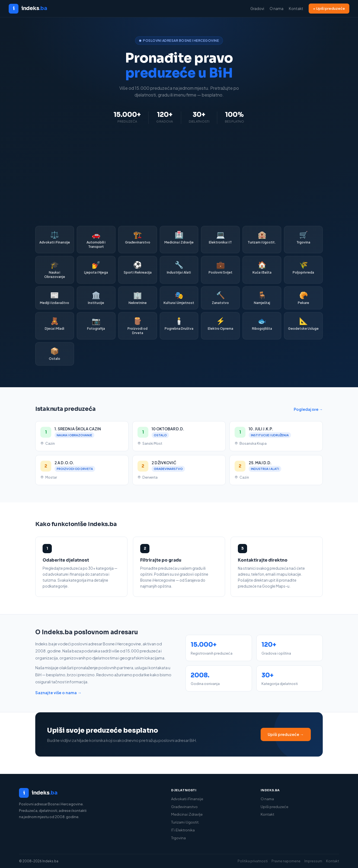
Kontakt (296, 9)
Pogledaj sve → (308, 409)
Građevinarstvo (184, 807)
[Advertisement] (179, 175)
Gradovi (257, 9)
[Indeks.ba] (90, 793)
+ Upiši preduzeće (329, 8)
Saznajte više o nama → (58, 693)
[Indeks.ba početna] (28, 9)
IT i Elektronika (183, 830)
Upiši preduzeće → (286, 734)
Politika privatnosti (253, 861)
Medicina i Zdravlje (187, 814)
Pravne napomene (286, 861)
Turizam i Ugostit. (185, 822)
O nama (277, 9)
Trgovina (178, 838)
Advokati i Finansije (187, 799)
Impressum (313, 861)
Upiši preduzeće (274, 807)
